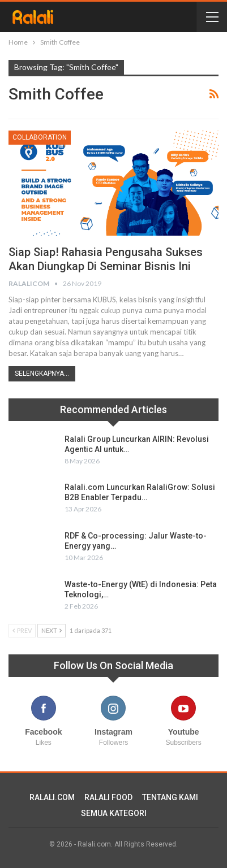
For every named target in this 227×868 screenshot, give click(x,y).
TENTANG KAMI (170, 797)
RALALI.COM (52, 797)
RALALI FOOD (108, 797)
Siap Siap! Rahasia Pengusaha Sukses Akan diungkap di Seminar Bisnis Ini (106, 259)
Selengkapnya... (42, 374)
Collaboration (40, 137)
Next (52, 630)
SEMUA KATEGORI (114, 813)
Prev (22, 630)
